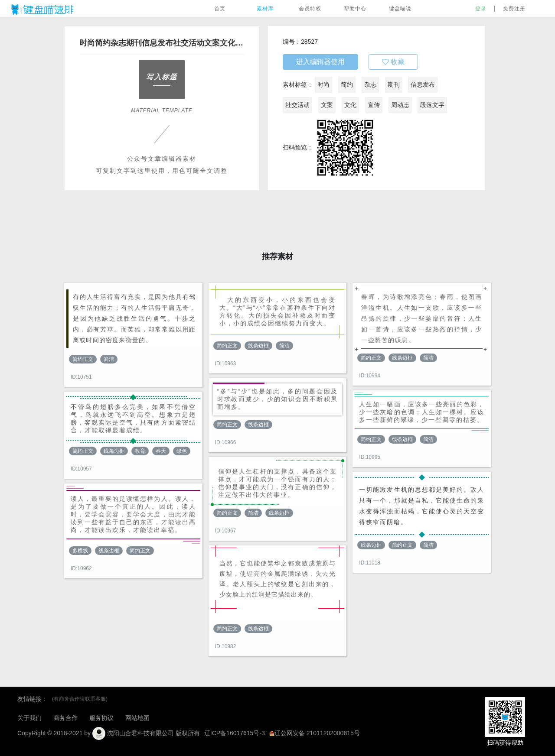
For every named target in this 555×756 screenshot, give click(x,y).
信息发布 (423, 84)
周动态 (400, 105)
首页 (220, 9)
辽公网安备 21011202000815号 (315, 733)
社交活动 (297, 105)
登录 (481, 9)
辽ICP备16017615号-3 (235, 733)
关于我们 (29, 718)
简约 (347, 84)
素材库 (265, 9)
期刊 (394, 84)
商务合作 (65, 718)
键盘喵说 (400, 9)
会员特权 (310, 9)
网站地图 (137, 718)
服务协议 (101, 718)
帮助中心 (355, 9)
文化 (350, 105)
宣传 (374, 105)
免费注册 (514, 9)
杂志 (370, 84)
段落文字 (432, 105)
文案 (327, 105)
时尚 (323, 84)
